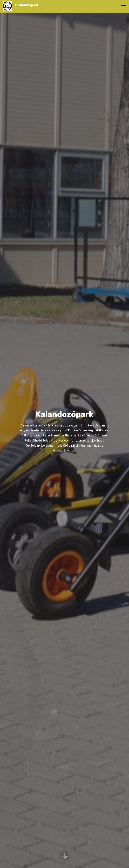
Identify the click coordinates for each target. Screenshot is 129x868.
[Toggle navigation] (124, 5)
